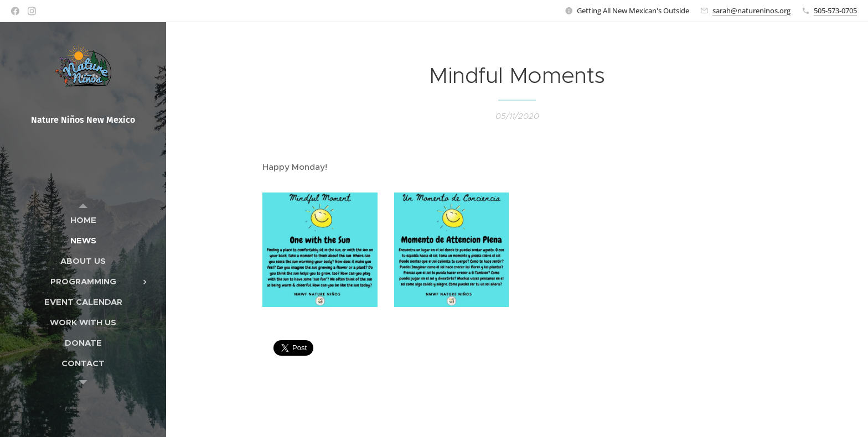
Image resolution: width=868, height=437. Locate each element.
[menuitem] (83, 220)
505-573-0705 (835, 11)
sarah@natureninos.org (751, 11)
